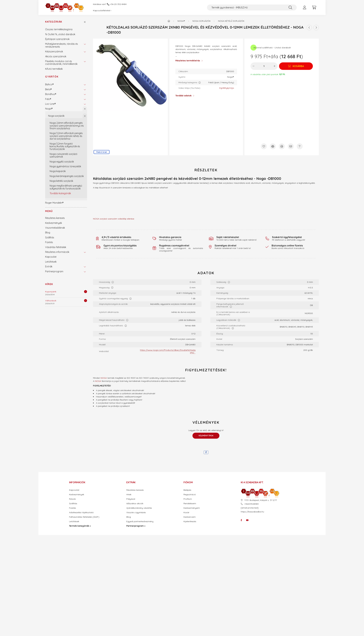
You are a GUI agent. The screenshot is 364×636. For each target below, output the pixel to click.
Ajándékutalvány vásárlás (139, 508)
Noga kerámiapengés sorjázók (67, 176)
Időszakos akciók (135, 504)
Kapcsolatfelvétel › (102, 10)
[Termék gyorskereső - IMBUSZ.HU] (252, 7)
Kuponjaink (51, 292)
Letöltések (51, 262)
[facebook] (206, 452)
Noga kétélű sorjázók (61, 181)
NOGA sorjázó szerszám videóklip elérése (114, 219)
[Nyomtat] (282, 146)
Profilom (188, 499)
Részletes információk (57, 252)
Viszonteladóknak (55, 228)
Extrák (49, 266)
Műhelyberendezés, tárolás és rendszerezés (62, 45)
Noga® (49, 109)
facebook (241, 520)
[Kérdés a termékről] (300, 146)
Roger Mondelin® (54, 203)
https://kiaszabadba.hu (252, 512)
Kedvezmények (54, 223)
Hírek (49, 284)
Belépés (187, 490)
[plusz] (275, 66)
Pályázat (131, 499)
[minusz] (253, 66)
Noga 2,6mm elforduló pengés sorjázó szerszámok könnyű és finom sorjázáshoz (67, 126)
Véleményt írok (206, 436)
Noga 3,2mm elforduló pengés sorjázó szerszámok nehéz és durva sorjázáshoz (66, 136)
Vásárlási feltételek (56, 247)
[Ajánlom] (291, 146)
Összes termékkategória (59, 29)
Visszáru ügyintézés (136, 512)
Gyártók (52, 77)
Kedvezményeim (192, 508)
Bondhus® (51, 94)
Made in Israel (102, 152)
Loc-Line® (50, 104)
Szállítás (50, 237)
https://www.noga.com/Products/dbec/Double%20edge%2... (168, 351)
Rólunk (72, 499)
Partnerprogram (54, 271)
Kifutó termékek (54, 69)
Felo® (48, 99)
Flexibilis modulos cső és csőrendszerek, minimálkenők (61, 63)
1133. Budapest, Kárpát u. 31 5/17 (261, 500)
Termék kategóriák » (80, 526)
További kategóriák (60, 193)
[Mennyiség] (264, 66)
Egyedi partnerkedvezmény (140, 521)
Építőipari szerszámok (57, 39)
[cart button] (314, 7)
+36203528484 (251, 504)
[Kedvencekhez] (264, 146)
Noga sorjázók (56, 116)
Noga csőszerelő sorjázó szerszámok (63, 155)
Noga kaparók (58, 171)
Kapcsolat (51, 257)
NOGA (104, 378)
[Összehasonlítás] (273, 146)
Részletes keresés (55, 218)
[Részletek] (86, 292)
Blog (48, 232)
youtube (247, 520)
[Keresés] (290, 7)
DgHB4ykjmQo (227, 88)
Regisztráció (190, 495)
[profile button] (304, 7)
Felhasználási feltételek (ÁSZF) (84, 517)
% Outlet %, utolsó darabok (60, 34)
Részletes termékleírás (188, 61)
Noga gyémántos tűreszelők (65, 166)
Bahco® (49, 84)
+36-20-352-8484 (118, 4)
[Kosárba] (296, 66)
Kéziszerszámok (54, 51)
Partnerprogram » (136, 526)
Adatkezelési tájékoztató (81, 512)
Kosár (186, 512)
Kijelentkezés (190, 521)
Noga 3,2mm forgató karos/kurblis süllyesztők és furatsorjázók (65, 146)
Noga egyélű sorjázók (62, 162)
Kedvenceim (190, 517)
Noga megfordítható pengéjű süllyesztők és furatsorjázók (66, 187)
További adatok (183, 96)
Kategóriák (54, 22)
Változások (51, 301)
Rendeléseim (190, 504)
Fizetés (49, 242)
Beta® (48, 89)
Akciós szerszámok (56, 56)
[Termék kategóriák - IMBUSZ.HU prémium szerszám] (169, 21)
